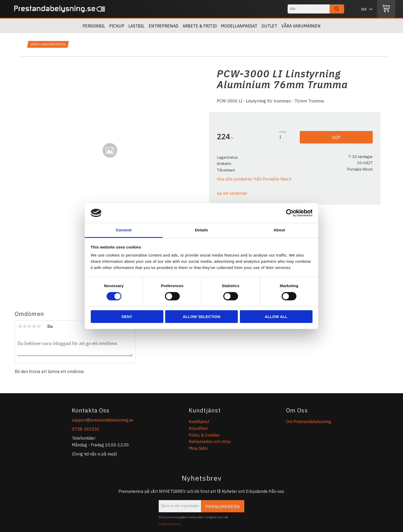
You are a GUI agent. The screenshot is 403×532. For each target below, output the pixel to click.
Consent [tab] (124, 230)
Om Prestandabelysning (309, 422)
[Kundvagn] (386, 9)
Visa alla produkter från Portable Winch (254, 179)
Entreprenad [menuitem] (164, 26)
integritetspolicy (170, 524)
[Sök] (337, 9)
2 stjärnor (25, 326)
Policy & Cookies (204, 435)
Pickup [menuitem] (117, 26)
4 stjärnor (34, 326)
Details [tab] (201, 230)
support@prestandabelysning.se (103, 420)
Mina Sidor (199, 448)
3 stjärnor (29, 326)
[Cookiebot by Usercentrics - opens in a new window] (290, 213)
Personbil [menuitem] (94, 26)
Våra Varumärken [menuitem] (301, 26)
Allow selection (202, 317)
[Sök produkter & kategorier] (309, 9)
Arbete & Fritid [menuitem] (200, 26)
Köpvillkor (198, 428)
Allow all (276, 317)
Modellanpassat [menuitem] (239, 26)
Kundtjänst (199, 422)
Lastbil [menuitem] (136, 26)
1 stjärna (20, 326)
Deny (127, 317)
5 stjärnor (39, 326)
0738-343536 (86, 429)
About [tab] (279, 230)
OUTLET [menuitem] (269, 26)
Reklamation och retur (210, 441)
